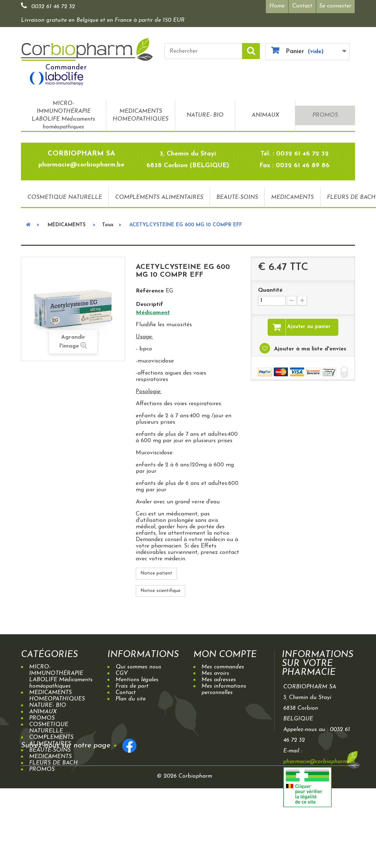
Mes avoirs (215, 673)
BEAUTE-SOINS (237, 197)
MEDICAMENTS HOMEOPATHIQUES (141, 115)
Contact (302, 6)
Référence (150, 291)
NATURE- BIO (205, 115)
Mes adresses (219, 680)
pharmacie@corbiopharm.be (319, 762)
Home (277, 6)
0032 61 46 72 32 (53, 7)
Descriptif (149, 305)
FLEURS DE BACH (53, 763)
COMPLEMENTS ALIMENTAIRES (159, 197)
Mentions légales (137, 680)
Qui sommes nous (138, 667)
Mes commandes (223, 667)
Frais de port (132, 686)
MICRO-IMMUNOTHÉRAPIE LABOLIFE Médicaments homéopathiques (63, 115)
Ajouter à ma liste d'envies (309, 349)
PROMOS (325, 115)
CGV (122, 673)
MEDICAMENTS (292, 197)
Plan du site (131, 699)
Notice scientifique (160, 591)
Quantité (270, 290)
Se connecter (335, 6)
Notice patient (156, 573)
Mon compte (225, 655)
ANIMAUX (265, 115)
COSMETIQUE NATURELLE (65, 197)
